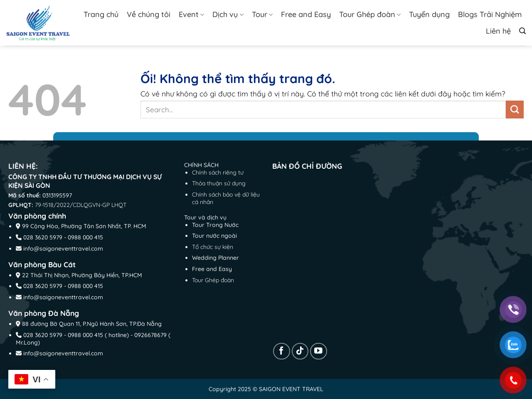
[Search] (522, 31)
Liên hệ (498, 31)
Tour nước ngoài (214, 236)
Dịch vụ (228, 14)
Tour (262, 14)
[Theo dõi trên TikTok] (300, 351)
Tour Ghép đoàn (370, 14)
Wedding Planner (216, 258)
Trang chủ (101, 14)
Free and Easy (306, 14)
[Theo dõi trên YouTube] (319, 351)
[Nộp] (515, 110)
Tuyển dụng (429, 14)
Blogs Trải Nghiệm (490, 14)
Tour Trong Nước (215, 225)
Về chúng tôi (149, 14)
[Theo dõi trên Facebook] (282, 351)
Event (191, 14)
